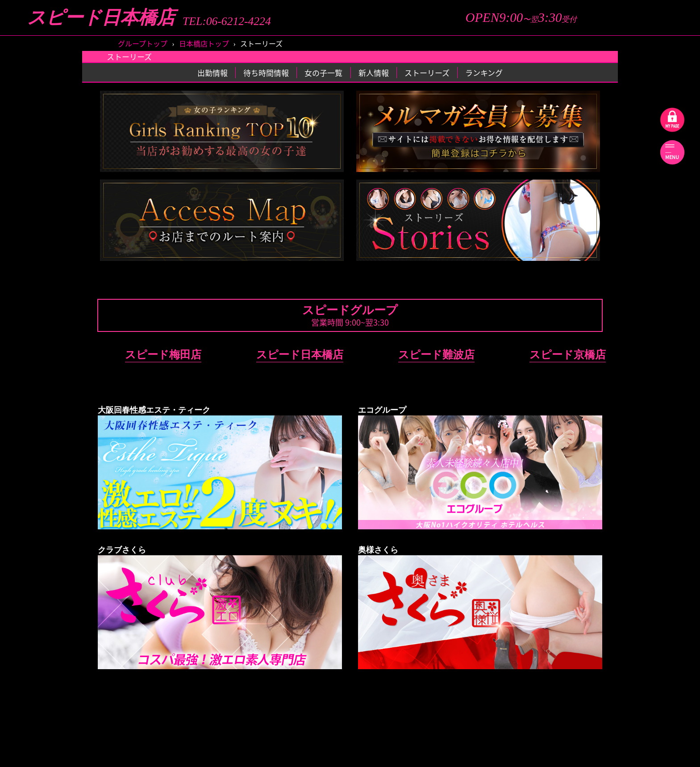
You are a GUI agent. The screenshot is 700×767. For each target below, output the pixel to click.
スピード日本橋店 (101, 18)
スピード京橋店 (568, 354)
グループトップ (143, 43)
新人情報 (374, 73)
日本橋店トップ (204, 43)
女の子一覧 (323, 73)
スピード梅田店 (163, 354)
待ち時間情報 (266, 73)
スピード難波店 (436, 354)
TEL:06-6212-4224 (227, 21)
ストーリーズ (427, 73)
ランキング (484, 73)
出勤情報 (212, 73)
